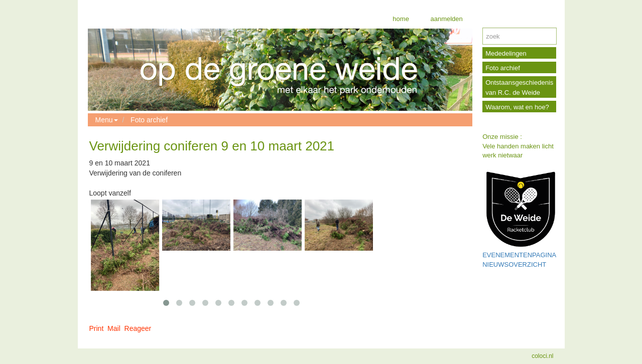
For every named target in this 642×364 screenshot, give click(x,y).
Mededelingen (506, 53)
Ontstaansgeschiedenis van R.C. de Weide (519, 87)
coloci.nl (542, 356)
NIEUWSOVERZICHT (514, 264)
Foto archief (149, 120)
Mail (114, 328)
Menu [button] (107, 120)
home (401, 19)
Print (97, 328)
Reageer (138, 328)
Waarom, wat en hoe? (517, 107)
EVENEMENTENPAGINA (519, 255)
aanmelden (446, 19)
